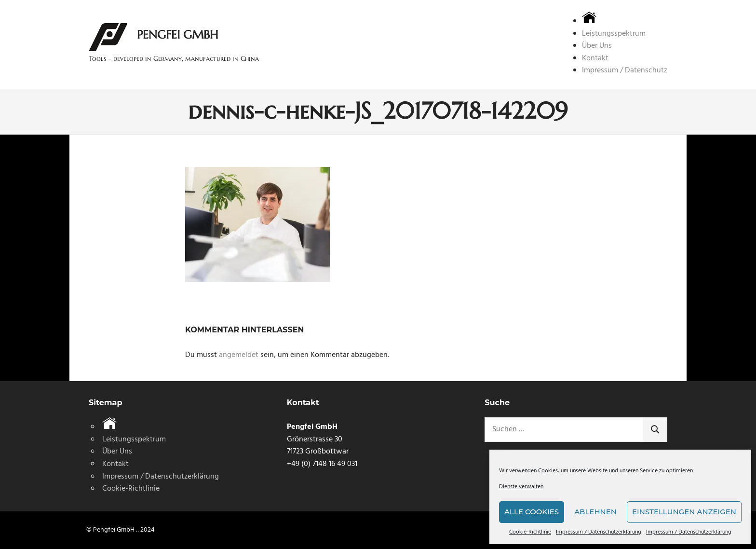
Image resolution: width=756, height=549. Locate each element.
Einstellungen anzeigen (684, 512)
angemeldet (239, 355)
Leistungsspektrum (614, 34)
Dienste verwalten (521, 487)
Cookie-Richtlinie (530, 532)
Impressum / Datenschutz (625, 70)
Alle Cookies (532, 512)
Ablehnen (595, 512)
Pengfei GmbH (177, 35)
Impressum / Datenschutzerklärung (599, 532)
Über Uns (597, 46)
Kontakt (595, 58)
